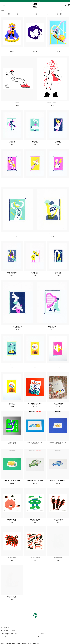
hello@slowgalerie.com (6, 626)
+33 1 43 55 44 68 (5, 627)
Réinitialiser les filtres (65, 11)
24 (37, 603)
